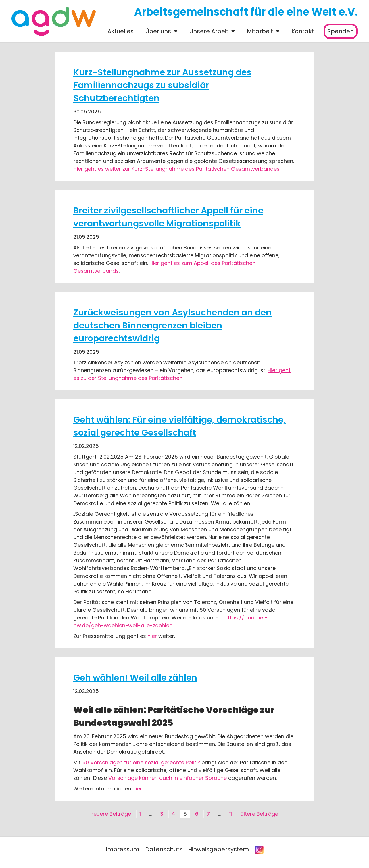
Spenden (341, 31)
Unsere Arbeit (209, 31)
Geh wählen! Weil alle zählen (135, 678)
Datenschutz (164, 849)
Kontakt (303, 31)
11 (230, 814)
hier (152, 636)
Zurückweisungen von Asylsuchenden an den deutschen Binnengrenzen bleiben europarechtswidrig (172, 326)
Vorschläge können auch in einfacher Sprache (168, 778)
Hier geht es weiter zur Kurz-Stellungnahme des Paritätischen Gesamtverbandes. (177, 169)
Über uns (158, 31)
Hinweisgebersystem (218, 849)
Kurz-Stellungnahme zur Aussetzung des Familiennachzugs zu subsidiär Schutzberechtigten (162, 85)
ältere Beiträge (259, 814)
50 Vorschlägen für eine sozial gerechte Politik (141, 762)
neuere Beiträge (111, 814)
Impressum (122, 849)
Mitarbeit (260, 31)
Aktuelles (121, 31)
